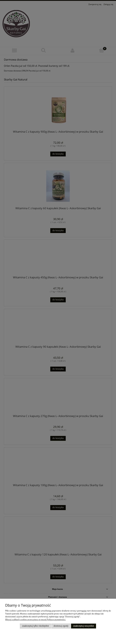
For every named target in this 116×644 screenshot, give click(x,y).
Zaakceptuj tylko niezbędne (36, 626)
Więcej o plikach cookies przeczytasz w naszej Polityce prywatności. (35, 619)
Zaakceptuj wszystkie (83, 626)
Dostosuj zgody (61, 626)
